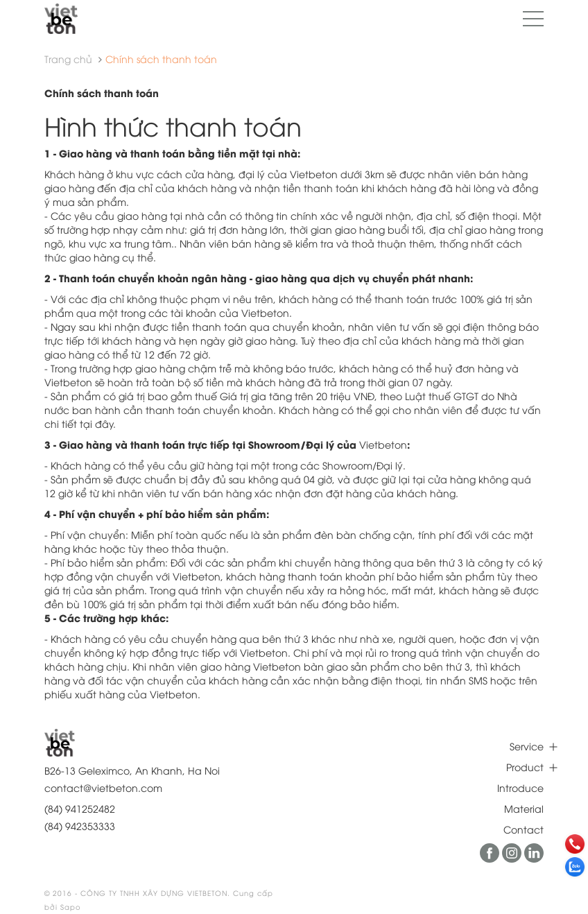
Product (525, 767)
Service (527, 746)
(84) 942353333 (80, 826)
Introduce (520, 787)
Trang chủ (68, 59)
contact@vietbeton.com (103, 787)
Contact (524, 829)
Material (524, 808)
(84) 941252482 (80, 808)
